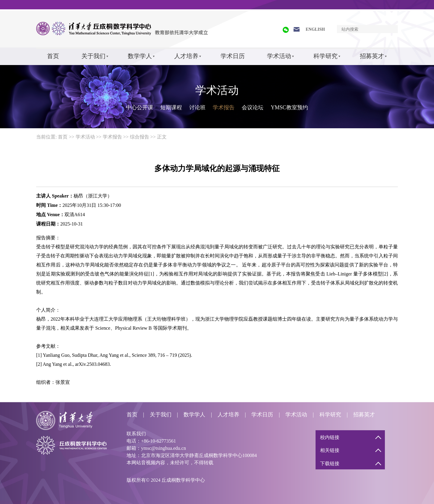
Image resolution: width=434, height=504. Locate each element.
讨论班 (197, 107)
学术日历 (233, 56)
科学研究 (325, 56)
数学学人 (140, 56)
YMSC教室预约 (289, 107)
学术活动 (279, 56)
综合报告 (140, 137)
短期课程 (171, 107)
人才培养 (186, 56)
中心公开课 (140, 107)
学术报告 (224, 107)
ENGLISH (315, 29)
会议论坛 (253, 107)
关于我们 (93, 56)
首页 (53, 56)
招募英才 (372, 56)
